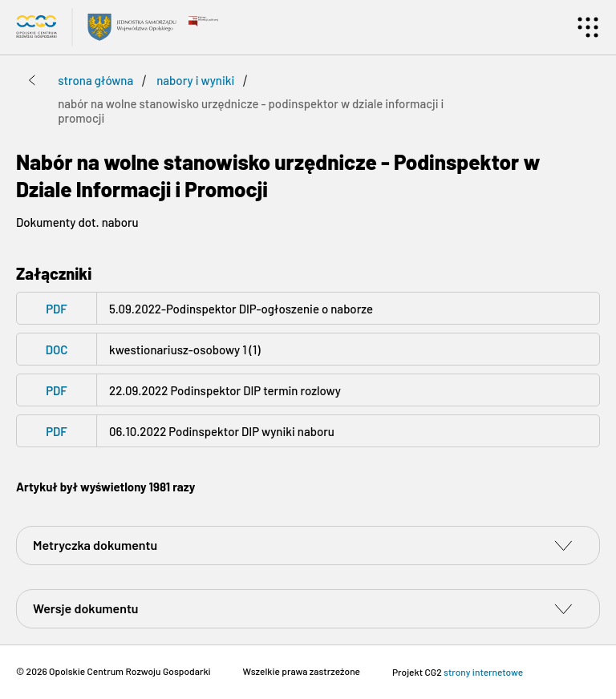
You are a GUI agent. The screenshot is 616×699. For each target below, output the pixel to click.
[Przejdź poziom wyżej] (32, 80)
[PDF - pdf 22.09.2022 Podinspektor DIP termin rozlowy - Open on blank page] (308, 390)
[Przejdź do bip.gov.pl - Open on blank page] (203, 19)
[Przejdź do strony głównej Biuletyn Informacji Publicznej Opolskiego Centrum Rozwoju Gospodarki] (96, 27)
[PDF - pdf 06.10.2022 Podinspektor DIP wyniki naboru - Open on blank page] (308, 431)
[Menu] (588, 27)
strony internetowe (483, 672)
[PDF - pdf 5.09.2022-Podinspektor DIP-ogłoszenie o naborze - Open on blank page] (308, 308)
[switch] (563, 545)
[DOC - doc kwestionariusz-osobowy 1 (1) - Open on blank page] (308, 349)
